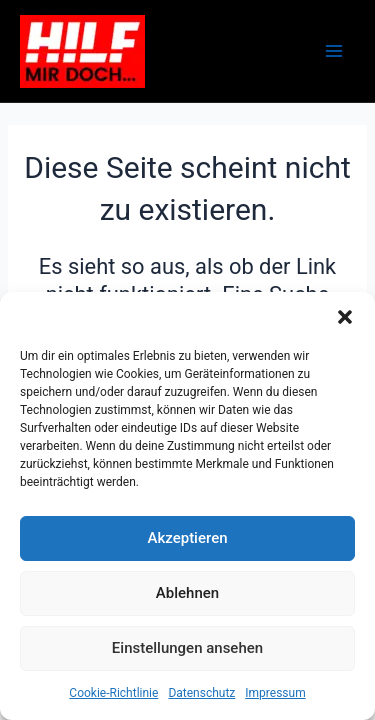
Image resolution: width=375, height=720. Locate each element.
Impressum (275, 693)
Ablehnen (187, 593)
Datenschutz (201, 693)
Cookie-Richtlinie (113, 693)
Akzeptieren (187, 538)
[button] (345, 317)
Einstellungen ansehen (187, 648)
